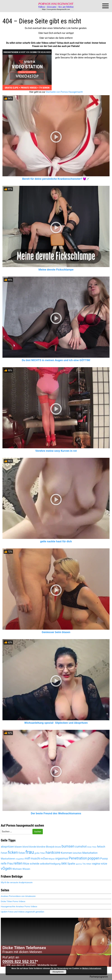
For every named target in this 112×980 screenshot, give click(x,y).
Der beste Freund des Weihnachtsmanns (56, 813)
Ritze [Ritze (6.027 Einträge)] (26, 864)
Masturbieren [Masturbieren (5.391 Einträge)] (8, 859)
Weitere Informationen (92, 968)
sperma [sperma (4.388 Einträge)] (79, 864)
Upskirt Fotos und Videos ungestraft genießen (22, 912)
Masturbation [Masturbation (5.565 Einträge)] (90, 853)
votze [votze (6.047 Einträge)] (104, 864)
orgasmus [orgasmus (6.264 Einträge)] (62, 858)
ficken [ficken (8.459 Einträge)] (13, 853)
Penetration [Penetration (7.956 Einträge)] (78, 858)
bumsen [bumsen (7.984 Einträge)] (68, 846)
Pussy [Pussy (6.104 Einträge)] (104, 858)
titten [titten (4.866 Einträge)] (89, 864)
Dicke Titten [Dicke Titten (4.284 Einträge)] (92, 847)
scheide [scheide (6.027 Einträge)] (34, 864)
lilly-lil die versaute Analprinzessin (17, 882)
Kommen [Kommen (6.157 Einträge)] (67, 853)
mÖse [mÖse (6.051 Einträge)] (44, 858)
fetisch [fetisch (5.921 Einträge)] (101, 847)
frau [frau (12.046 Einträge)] (30, 852)
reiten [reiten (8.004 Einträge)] (18, 863)
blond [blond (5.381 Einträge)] (26, 847)
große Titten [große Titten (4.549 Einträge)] (40, 853)
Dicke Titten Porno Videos (13, 901)
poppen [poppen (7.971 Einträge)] (94, 858)
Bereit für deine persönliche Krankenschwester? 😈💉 (56, 179)
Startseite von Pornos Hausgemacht (64, 92)
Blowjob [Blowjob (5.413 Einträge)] (50, 847)
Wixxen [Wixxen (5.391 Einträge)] (26, 869)
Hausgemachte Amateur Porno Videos (19, 906)
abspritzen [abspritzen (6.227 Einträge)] (7, 847)
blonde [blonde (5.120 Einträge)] (33, 847)
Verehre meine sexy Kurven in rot (56, 451)
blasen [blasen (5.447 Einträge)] (18, 847)
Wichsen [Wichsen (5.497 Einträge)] (17, 869)
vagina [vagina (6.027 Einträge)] (96, 864)
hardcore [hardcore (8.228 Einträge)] (53, 853)
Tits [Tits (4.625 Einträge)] (84, 864)
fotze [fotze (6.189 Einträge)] (22, 853)
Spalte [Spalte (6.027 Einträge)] (71, 864)
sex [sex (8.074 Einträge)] (64, 863)
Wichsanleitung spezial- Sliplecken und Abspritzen (56, 723)
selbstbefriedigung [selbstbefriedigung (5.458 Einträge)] (50, 864)
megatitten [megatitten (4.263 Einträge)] (20, 859)
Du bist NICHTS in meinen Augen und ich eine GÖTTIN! (56, 360)
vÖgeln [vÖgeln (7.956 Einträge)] (6, 869)
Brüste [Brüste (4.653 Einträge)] (58, 847)
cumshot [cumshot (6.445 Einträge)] (81, 846)
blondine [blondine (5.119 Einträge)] (41, 847)
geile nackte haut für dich (56, 541)
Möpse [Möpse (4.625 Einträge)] (51, 859)
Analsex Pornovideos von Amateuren (18, 896)
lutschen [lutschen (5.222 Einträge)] (77, 853)
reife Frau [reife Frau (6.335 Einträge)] (7, 864)
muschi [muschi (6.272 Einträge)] (35, 858)
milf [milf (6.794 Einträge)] (27, 858)
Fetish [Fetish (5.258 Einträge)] (4, 853)
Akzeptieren (58, 972)
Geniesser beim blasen (56, 632)
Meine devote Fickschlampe (56, 270)
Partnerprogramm (99, 977)
